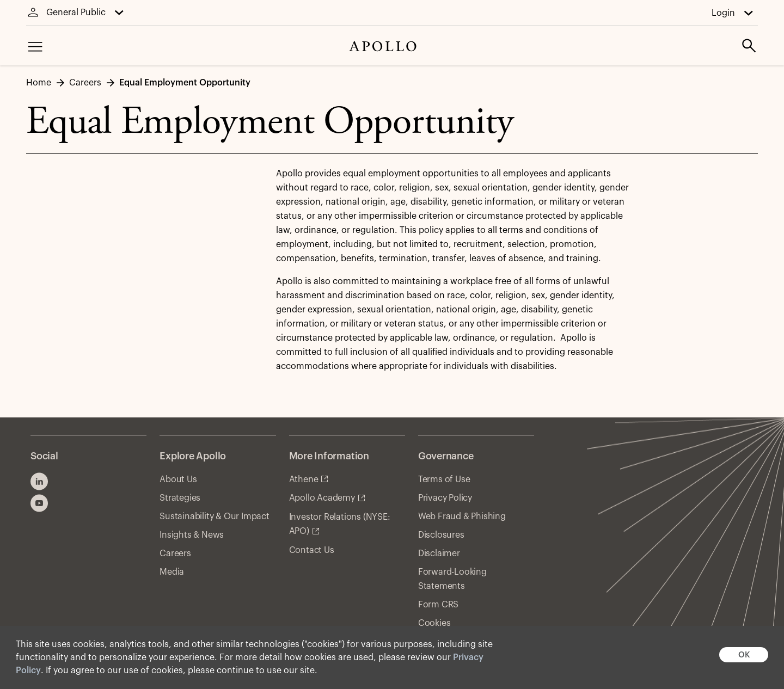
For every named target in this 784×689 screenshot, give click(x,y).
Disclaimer (439, 553)
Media (172, 572)
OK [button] (744, 655)
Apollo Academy (322, 498)
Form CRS (438, 605)
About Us (178, 479)
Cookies (434, 623)
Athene (304, 479)
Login (723, 13)
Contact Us (312, 550)
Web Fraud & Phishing (462, 516)
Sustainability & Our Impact (215, 516)
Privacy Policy (445, 498)
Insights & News (192, 535)
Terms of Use (444, 479)
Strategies (180, 498)
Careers (175, 553)
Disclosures (441, 535)
